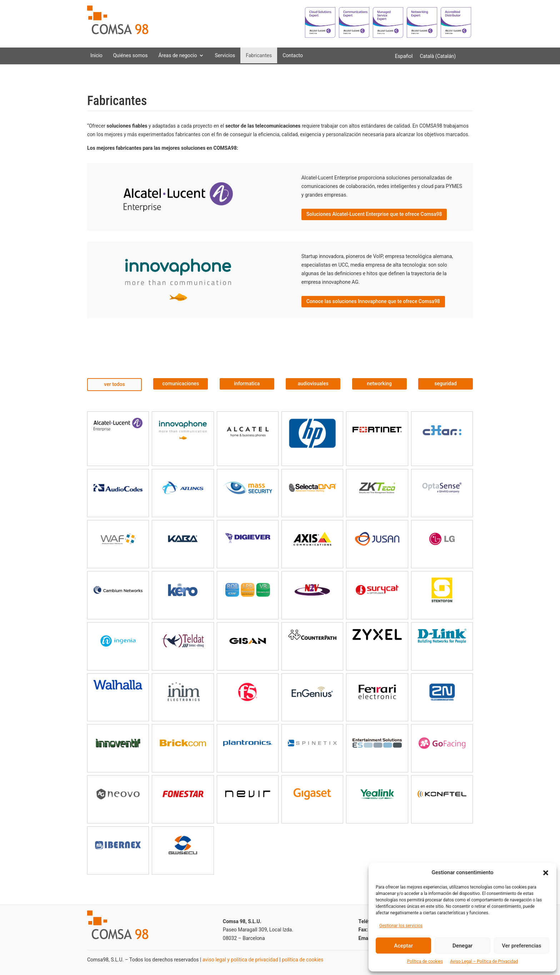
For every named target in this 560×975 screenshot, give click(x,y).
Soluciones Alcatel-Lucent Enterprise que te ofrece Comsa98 (374, 214)
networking (379, 383)
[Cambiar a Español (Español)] (404, 56)
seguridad (445, 383)
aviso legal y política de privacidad (240, 960)
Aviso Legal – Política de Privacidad (484, 961)
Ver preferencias (521, 946)
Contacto (293, 55)
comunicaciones (181, 383)
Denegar (462, 946)
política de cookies (302, 960)
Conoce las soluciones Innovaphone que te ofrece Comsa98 (373, 301)
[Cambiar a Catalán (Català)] (438, 56)
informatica (247, 383)
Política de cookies (425, 961)
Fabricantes (259, 55)
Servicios (225, 55)
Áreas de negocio (177, 55)
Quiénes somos (131, 55)
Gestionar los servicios (401, 926)
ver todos (114, 384)
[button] (546, 873)
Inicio (96, 55)
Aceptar (403, 946)
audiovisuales (313, 383)
